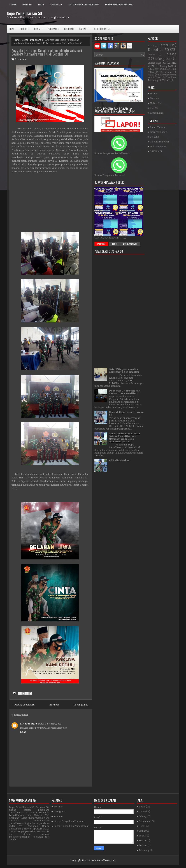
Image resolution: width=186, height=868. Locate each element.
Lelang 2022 (154, 69)
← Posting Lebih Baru (23, 705)
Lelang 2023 (168, 69)
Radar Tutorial (158, 127)
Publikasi (55, 28)
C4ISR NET (156, 151)
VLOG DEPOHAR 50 (102, 29)
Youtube (58, 816)
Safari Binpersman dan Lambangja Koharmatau (124, 371)
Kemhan (13, 4)
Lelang (170, 54)
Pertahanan (166, 72)
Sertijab (161, 77)
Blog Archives (130, 244)
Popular (101, 244)
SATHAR (85, 28)
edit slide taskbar (120, 460)
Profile (26, 28)
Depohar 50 (36, 40)
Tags (114, 244)
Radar (151, 75)
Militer (151, 72)
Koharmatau (56, 4)
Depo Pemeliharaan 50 (24, 13)
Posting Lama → (82, 705)
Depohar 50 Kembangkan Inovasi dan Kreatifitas (125, 392)
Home (12, 29)
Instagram (59, 811)
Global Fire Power (160, 142)
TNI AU (41, 4)
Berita (40, 28)
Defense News (158, 146)
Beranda (54, 705)
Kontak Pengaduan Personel (119, 4)
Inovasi (152, 55)
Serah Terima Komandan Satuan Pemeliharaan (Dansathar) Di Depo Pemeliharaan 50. (125, 438)
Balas (23, 732)
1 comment (21, 59)
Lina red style (28, 724)
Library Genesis (159, 132)
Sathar (161, 75)
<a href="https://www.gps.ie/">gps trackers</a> (120, 310)
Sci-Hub (154, 137)
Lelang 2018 (155, 63)
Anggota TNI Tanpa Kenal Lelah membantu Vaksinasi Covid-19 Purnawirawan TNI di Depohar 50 (47, 52)
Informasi (69, 29)
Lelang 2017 (163, 59)
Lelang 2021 (167, 66)
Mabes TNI (27, 4)
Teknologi (153, 80)
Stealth (171, 77)
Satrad (171, 75)
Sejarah (151, 77)
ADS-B (151, 46)
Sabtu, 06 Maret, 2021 (50, 724)
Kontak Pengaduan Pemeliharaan (83, 4)
